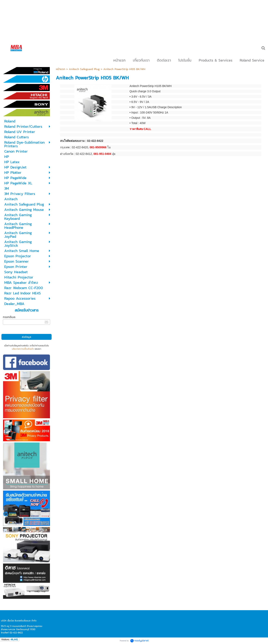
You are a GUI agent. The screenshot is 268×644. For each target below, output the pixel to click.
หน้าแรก (61, 69)
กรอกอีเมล (9, 317)
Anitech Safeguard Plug (84, 69)
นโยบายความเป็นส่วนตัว (23, 349)
